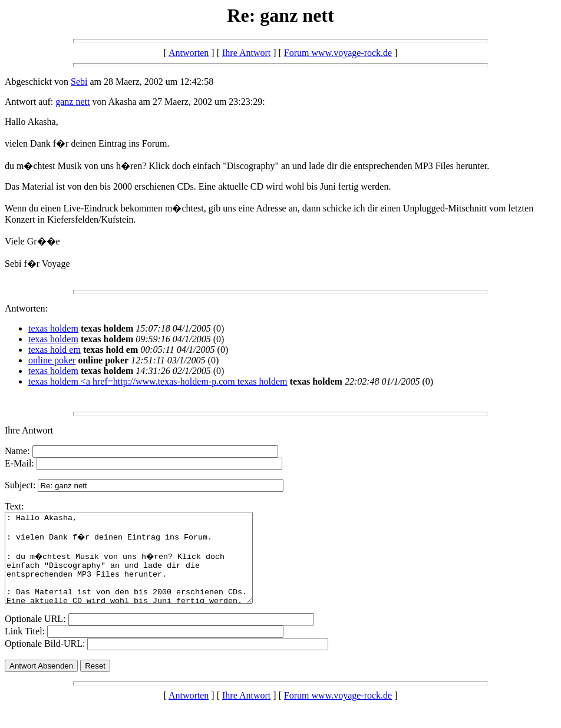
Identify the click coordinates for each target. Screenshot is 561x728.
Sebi (79, 82)
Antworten (189, 53)
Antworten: (26, 308)
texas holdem (53, 328)
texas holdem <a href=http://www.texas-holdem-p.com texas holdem (158, 381)
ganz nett (72, 102)
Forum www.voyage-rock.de (338, 53)
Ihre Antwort (246, 53)
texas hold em (55, 350)
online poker (52, 360)
